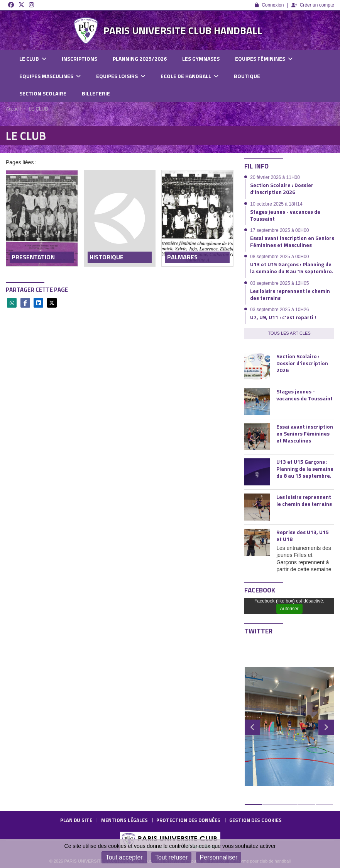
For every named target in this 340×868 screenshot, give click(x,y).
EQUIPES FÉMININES (264, 59)
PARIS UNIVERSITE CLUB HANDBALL (183, 30)
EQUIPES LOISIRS (121, 76)
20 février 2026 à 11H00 (275, 177)
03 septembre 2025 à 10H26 (279, 310)
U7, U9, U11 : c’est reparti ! (283, 317)
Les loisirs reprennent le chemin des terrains (290, 294)
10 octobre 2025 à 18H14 (276, 204)
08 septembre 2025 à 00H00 (279, 257)
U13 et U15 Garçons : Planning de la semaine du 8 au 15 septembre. (292, 268)
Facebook (260, 590)
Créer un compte (313, 5)
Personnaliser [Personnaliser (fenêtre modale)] (219, 857)
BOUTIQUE (247, 76)
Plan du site (76, 820)
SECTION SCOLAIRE (43, 93)
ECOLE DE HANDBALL (189, 76)
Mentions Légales (124, 820)
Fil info (256, 166)
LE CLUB (33, 59)
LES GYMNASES (201, 59)
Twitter (258, 631)
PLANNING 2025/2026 (140, 59)
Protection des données (188, 820)
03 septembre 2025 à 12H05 (279, 283)
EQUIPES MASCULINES (50, 76)
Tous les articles (289, 333)
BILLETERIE (96, 93)
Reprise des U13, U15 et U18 (303, 535)
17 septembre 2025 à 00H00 (279, 230)
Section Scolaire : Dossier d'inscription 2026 (282, 188)
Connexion (269, 5)
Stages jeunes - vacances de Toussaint (285, 215)
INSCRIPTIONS (80, 59)
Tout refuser (171, 857)
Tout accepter (124, 857)
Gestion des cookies (255, 820)
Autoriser (289, 609)
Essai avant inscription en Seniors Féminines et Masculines (292, 241)
